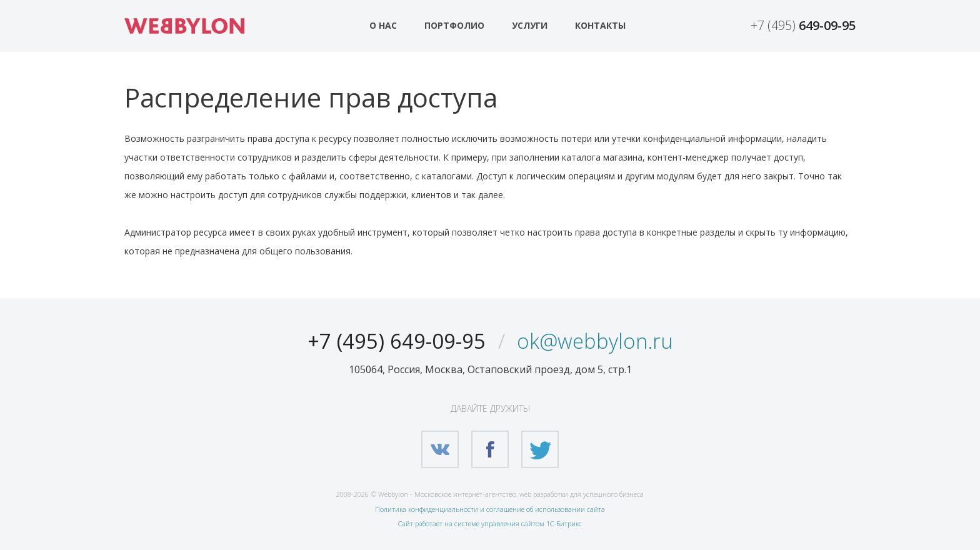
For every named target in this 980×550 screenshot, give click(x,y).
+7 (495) (803, 25)
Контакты (600, 25)
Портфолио (454, 25)
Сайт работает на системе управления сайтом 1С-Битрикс (490, 523)
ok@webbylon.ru (603, 340)
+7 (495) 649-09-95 (390, 340)
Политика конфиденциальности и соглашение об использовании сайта (490, 509)
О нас (383, 25)
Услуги (530, 25)
